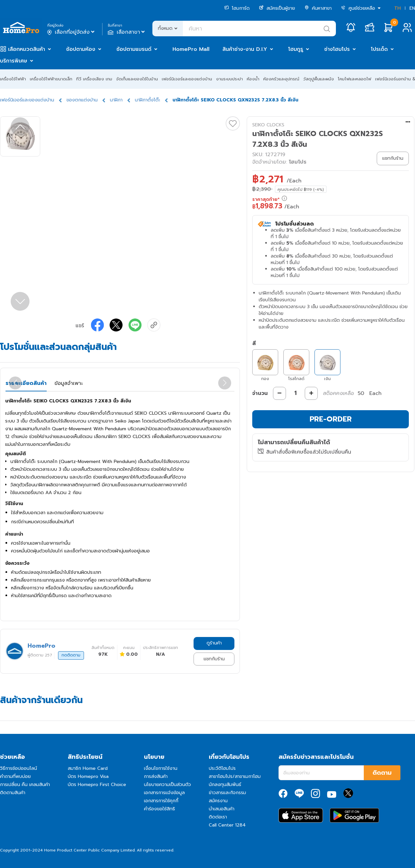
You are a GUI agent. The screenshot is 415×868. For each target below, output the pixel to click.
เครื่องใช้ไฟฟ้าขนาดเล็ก (51, 79)
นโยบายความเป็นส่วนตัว (167, 785)
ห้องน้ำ (253, 79)
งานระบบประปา (229, 79)
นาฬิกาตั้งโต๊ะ (148, 100)
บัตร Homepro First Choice (97, 785)
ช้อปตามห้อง (81, 49)
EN (412, 8)
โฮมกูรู (296, 49)
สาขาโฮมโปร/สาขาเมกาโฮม (235, 776)
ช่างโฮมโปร (337, 49)
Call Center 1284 (227, 825)
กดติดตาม (71, 655)
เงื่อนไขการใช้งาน (161, 768)
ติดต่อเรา (218, 817)
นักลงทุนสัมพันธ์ (225, 785)
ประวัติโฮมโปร (222, 768)
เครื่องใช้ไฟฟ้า (13, 79)
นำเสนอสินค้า (222, 809)
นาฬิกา (116, 100)
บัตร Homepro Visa (88, 776)
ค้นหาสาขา (318, 8)
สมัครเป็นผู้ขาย (277, 8)
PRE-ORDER (331, 419)
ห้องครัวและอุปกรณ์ (281, 79)
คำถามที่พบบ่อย (15, 776)
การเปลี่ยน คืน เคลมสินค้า (25, 785)
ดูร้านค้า (214, 643)
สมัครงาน (218, 801)
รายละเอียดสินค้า (26, 383)
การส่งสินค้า (156, 776)
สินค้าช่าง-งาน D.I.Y (245, 49)
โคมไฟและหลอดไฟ (355, 79)
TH (397, 8)
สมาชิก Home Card (88, 768)
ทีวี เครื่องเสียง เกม (94, 79)
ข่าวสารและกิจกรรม (227, 793)
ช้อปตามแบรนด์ (134, 49)
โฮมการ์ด (237, 8)
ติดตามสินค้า (13, 793)
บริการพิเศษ (14, 61)
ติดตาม (382, 773)
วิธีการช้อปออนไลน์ (18, 768)
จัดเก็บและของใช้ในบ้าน (137, 79)
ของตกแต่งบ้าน (82, 100)
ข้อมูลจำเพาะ (69, 383)
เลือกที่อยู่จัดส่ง (71, 32)
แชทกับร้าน (214, 659)
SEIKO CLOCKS (268, 125)
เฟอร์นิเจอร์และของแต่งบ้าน (187, 79)
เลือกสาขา (127, 32)
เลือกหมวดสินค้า (27, 49)
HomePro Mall (191, 49)
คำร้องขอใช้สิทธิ (160, 809)
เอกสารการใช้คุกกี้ (161, 801)
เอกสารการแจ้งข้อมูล (164, 793)
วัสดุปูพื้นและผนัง (319, 79)
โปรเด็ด (379, 49)
